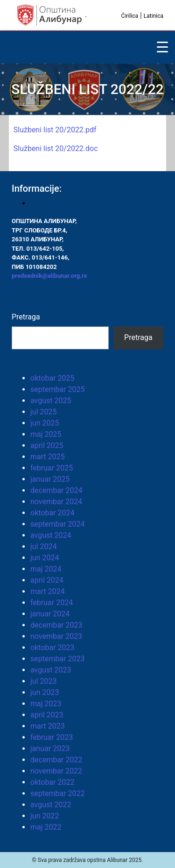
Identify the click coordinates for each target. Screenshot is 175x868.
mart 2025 (48, 457)
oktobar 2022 (52, 782)
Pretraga (26, 317)
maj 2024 (46, 569)
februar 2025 (52, 468)
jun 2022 (45, 816)
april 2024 (47, 580)
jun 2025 (45, 423)
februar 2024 (52, 603)
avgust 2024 (51, 535)
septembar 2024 (58, 524)
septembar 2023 (58, 659)
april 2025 (47, 445)
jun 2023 (45, 692)
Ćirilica (130, 16)
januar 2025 (50, 479)
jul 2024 (43, 546)
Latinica (154, 16)
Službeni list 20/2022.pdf (55, 130)
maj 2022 (46, 827)
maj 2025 (46, 434)
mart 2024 (48, 591)
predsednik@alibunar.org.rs (49, 276)
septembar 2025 (58, 389)
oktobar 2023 (52, 647)
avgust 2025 (51, 401)
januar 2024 (50, 614)
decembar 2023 (56, 625)
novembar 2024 (56, 502)
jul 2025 (43, 412)
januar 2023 (50, 749)
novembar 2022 (56, 771)
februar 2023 (52, 737)
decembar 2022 (56, 760)
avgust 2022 (51, 805)
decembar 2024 (56, 490)
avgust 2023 (51, 670)
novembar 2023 (56, 636)
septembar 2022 (58, 793)
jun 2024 (45, 558)
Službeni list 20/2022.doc (56, 148)
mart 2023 (48, 726)
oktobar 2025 (52, 378)
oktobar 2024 (52, 513)
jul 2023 (43, 681)
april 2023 (47, 715)
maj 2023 (46, 704)
